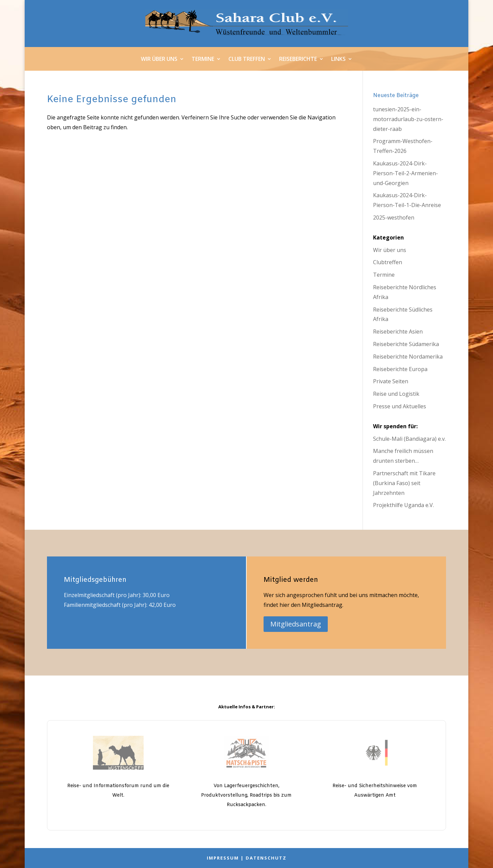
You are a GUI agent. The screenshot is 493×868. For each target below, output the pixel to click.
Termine (203, 60)
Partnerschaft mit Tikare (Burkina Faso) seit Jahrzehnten (404, 483)
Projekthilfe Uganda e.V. (403, 505)
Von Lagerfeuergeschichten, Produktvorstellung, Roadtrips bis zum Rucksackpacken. (246, 795)
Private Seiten (391, 381)
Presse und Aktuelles (400, 406)
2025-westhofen (394, 218)
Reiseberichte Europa (400, 369)
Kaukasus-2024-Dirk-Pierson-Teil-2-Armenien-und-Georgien (405, 173)
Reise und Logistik (396, 394)
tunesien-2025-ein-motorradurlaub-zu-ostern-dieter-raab (408, 119)
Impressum (223, 858)
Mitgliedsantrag (296, 624)
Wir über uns (159, 60)
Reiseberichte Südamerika (406, 344)
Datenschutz (266, 858)
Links (338, 60)
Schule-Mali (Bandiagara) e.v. (409, 439)
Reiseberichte (298, 60)
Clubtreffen (388, 262)
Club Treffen (247, 60)
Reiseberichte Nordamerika (408, 357)
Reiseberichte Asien (398, 332)
